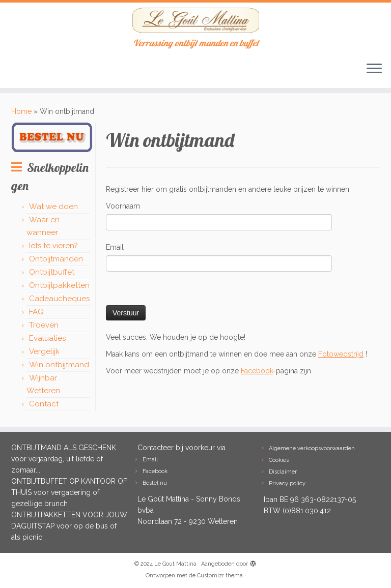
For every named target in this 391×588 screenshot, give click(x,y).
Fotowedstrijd (341, 354)
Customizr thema (220, 576)
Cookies (279, 460)
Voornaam (123, 206)
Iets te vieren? (53, 246)
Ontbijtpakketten (59, 285)
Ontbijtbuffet (52, 272)
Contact (44, 404)
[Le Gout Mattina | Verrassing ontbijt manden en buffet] (195, 20)
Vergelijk (44, 351)
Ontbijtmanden (56, 259)
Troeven (44, 325)
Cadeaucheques (59, 299)
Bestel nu (155, 483)
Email (115, 247)
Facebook (257, 371)
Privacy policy (287, 483)
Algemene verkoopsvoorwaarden (312, 448)
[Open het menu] (374, 70)
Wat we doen (53, 207)
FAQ (36, 312)
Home (21, 111)
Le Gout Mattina (175, 564)
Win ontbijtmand (59, 365)
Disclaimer (283, 472)
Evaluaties (47, 338)
